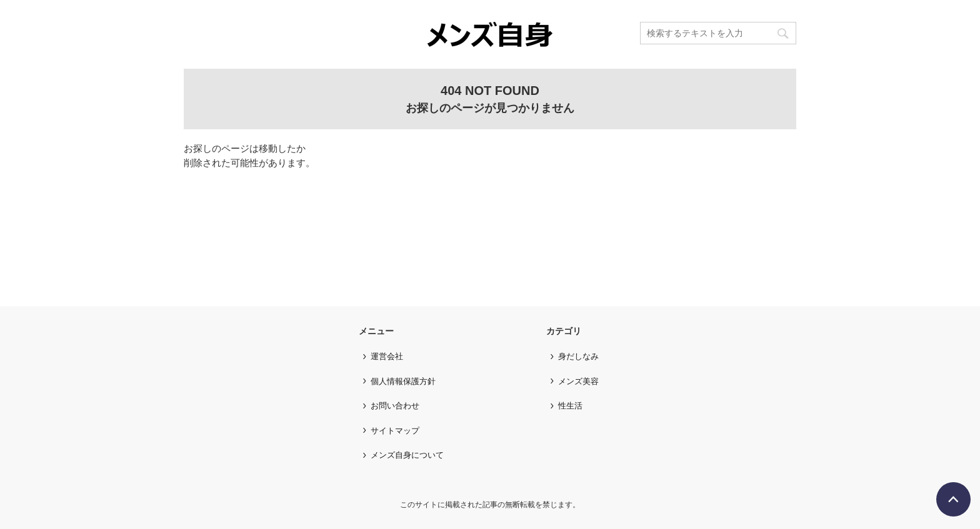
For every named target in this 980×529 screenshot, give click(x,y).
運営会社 (387, 356)
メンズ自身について (407, 455)
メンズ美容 (578, 381)
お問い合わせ (395, 406)
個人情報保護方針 (403, 381)
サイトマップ (395, 431)
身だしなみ (578, 356)
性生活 (570, 406)
